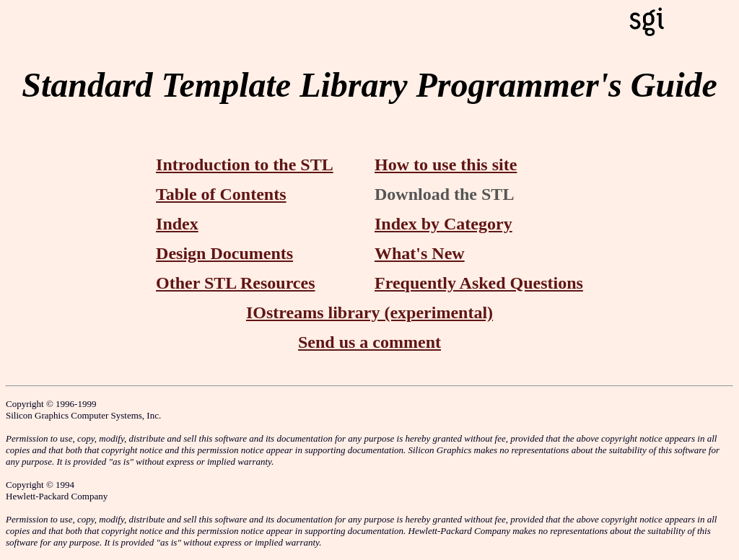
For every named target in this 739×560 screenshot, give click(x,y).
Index (177, 224)
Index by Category (443, 224)
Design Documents (224, 253)
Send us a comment (369, 342)
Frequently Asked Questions (479, 283)
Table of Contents (221, 194)
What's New (420, 253)
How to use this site (446, 165)
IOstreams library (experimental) (369, 312)
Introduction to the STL (245, 165)
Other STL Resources (235, 283)
